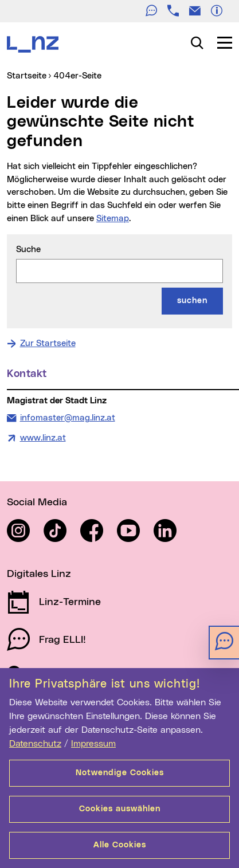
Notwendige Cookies (120, 773)
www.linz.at (43, 438)
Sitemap (113, 219)
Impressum (93, 744)
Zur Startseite (48, 343)
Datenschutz (35, 744)
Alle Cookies (120, 845)
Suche (28, 250)
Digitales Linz (39, 574)
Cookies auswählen (120, 809)
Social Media (37, 502)
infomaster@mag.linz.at (67, 417)
